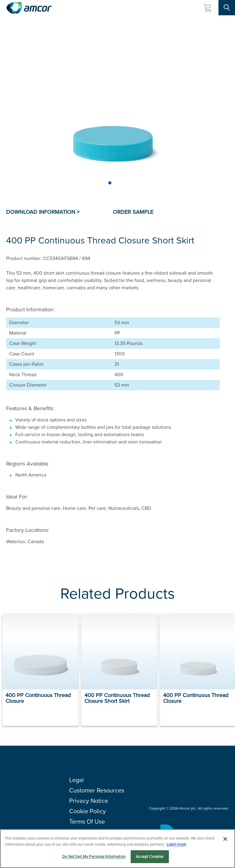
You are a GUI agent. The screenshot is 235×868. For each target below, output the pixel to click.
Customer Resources (97, 790)
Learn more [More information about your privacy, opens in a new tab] (176, 844)
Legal (76, 780)
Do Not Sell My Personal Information (94, 857)
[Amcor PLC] (29, 8)
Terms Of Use (87, 822)
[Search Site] (227, 8)
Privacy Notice (89, 801)
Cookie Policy (88, 811)
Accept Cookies (150, 857)
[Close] (225, 839)
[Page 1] (110, 183)
